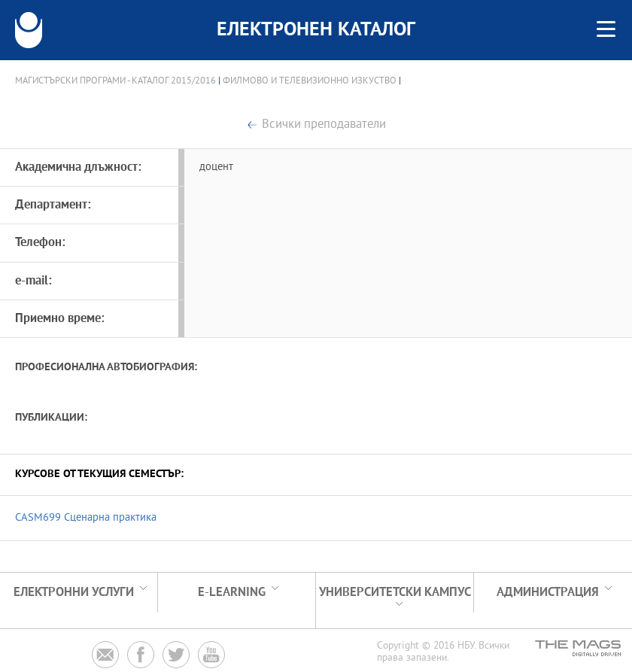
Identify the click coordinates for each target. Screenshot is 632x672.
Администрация (548, 593)
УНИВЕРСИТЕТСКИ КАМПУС (395, 593)
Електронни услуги (74, 593)
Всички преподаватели (324, 125)
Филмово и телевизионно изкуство (310, 81)
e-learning (232, 593)
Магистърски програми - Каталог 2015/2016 (115, 81)
